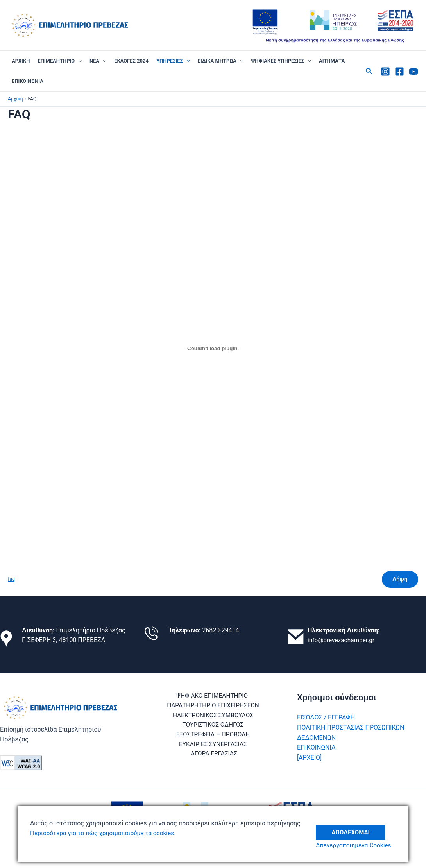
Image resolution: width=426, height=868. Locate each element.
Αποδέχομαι (354, 828)
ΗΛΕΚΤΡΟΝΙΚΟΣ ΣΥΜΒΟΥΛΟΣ (213, 716)
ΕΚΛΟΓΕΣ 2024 (131, 61)
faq (12, 580)
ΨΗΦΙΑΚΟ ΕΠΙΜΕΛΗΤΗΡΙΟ (211, 696)
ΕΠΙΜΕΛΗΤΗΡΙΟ (60, 61)
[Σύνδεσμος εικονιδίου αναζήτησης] (369, 71)
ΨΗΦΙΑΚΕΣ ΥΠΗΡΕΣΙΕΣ (281, 61)
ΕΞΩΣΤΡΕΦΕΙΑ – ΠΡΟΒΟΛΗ (213, 736)
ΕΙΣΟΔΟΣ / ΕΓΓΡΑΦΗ (326, 717)
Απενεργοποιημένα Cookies (357, 846)
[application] (78, 61)
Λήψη (399, 580)
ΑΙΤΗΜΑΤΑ (332, 61)
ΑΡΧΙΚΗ (21, 61)
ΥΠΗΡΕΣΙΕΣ (173, 61)
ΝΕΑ (98, 61)
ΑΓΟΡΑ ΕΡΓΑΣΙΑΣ (253, 746)
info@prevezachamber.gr (342, 640)
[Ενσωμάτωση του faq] (213, 348)
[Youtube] (413, 72)
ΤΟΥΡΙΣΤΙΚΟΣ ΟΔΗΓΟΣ (213, 726)
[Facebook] (399, 72)
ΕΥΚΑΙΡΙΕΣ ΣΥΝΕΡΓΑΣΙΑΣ (187, 746)
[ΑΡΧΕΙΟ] (309, 758)
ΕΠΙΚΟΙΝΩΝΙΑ (28, 81)
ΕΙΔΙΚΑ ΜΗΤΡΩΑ (221, 61)
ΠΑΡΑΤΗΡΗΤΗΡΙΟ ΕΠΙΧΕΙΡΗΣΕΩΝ (213, 706)
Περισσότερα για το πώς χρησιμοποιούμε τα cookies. (106, 833)
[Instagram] (385, 72)
